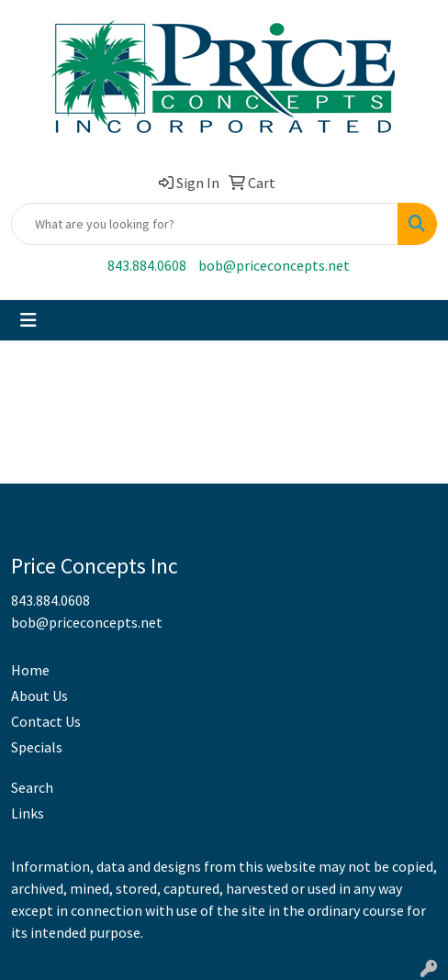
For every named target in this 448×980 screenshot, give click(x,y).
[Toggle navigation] (28, 320)
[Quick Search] (205, 224)
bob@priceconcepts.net (274, 265)
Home (30, 670)
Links (28, 813)
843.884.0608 (147, 265)
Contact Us (46, 721)
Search (32, 787)
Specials (37, 747)
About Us (39, 696)
